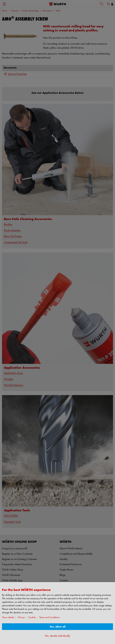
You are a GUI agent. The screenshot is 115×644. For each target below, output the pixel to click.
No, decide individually (57, 636)
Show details (8, 618)
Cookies (32, 618)
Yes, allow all (57, 627)
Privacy (21, 618)
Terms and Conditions (50, 618)
